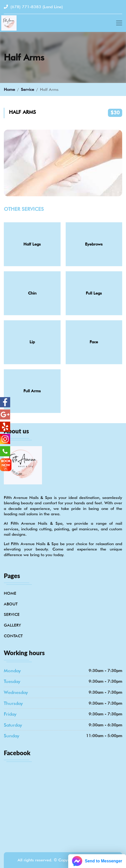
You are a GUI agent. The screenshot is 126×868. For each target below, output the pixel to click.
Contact (13, 636)
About (11, 604)
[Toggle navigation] (119, 23)
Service (27, 89)
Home (9, 89)
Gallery (12, 625)
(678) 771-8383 (33, 7)
